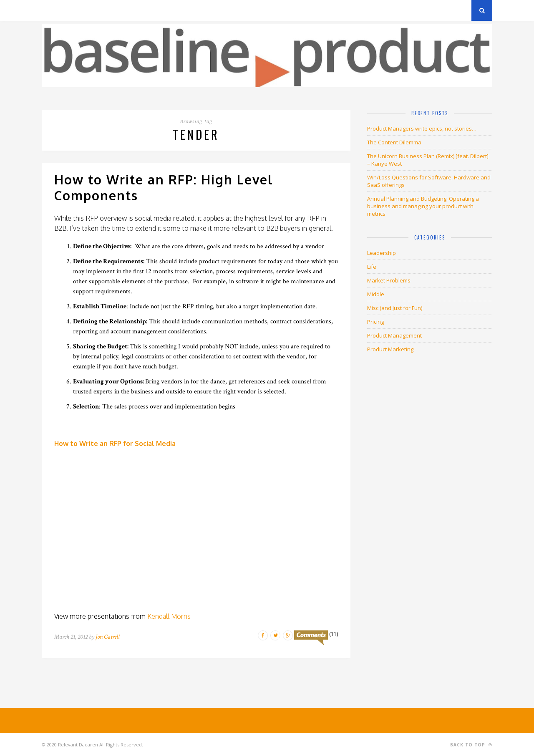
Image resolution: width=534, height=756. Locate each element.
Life (372, 267)
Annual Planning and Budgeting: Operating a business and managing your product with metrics (423, 206)
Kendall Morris (169, 616)
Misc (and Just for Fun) (395, 308)
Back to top (471, 745)
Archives (54, 10)
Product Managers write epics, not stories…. (422, 129)
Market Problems (389, 280)
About (142, 10)
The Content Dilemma (394, 142)
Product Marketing (390, 349)
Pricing (375, 322)
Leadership (382, 253)
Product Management (394, 335)
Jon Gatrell (108, 637)
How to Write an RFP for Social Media (115, 444)
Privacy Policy (99, 10)
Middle (376, 294)
